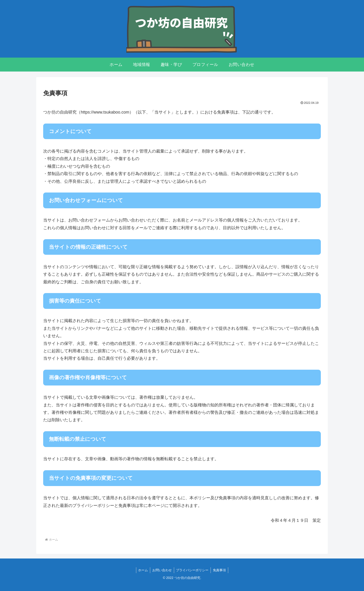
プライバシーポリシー (193, 570)
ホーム (142, 570)
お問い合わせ (162, 570)
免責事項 (220, 570)
